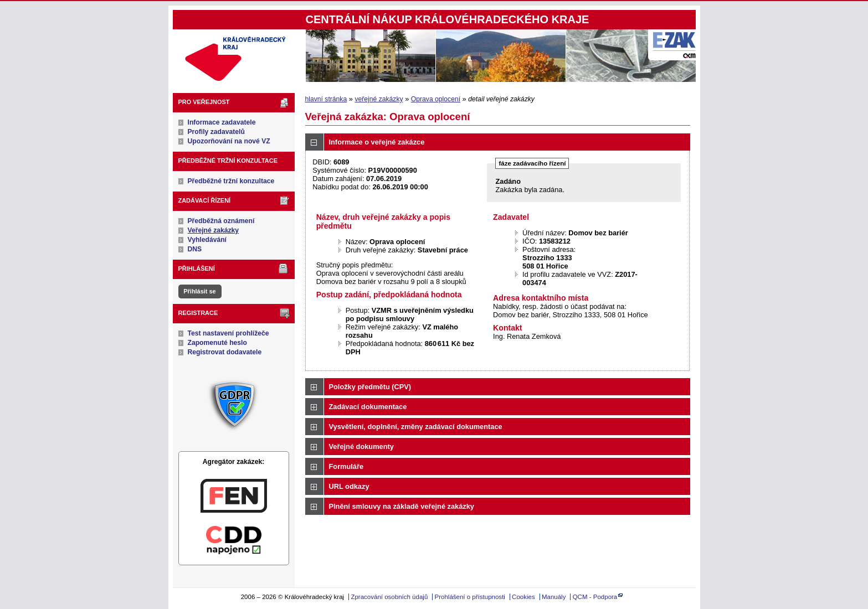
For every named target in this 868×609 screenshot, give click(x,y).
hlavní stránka (326, 99)
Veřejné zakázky (214, 230)
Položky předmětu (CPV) (370, 387)
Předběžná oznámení (221, 221)
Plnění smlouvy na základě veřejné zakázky (402, 506)
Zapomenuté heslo (217, 343)
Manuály (554, 597)
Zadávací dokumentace (368, 407)
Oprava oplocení (436, 99)
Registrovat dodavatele (225, 352)
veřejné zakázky (379, 99)
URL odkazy (349, 486)
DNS (195, 249)
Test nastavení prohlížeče (228, 333)
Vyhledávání (207, 240)
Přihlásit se (199, 291)
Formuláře (346, 466)
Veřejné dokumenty (361, 447)
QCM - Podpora (595, 597)
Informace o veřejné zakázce (377, 142)
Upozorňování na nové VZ (229, 141)
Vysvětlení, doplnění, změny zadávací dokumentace (416, 427)
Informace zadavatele (222, 122)
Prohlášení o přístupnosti (470, 597)
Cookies (523, 597)
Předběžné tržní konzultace (231, 181)
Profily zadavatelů (216, 132)
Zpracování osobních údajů (389, 597)
